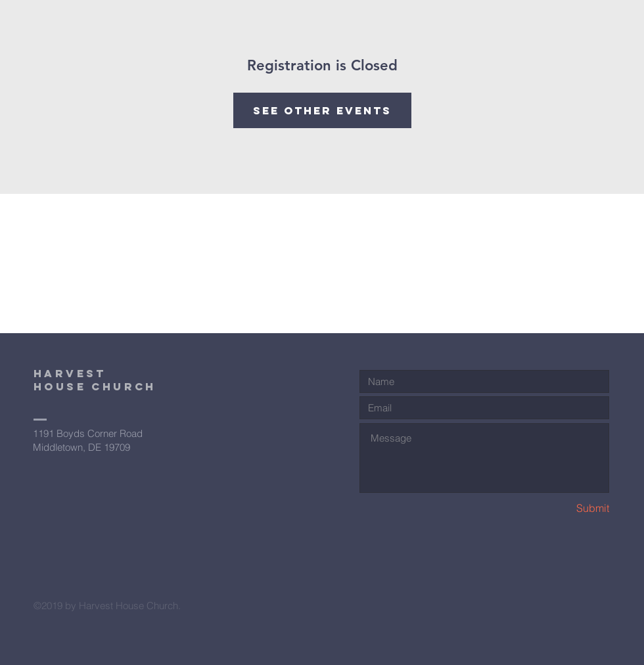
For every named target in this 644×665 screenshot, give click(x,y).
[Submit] (563, 508)
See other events (322, 110)
